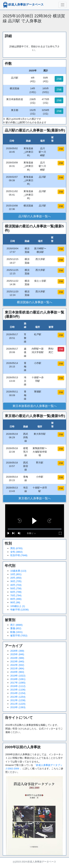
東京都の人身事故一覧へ (35, 498)
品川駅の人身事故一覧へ (35, 216)
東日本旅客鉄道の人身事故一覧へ (35, 406)
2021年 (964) (17, 668)
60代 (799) (16, 592)
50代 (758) (16, 588)
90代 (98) (15, 602)
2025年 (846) (17, 654)
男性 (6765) (16, 548)
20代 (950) (16, 578)
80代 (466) (16, 599)
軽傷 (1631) (16, 632)
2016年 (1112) (18, 686)
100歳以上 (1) (18, 606)
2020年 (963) (17, 672)
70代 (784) (16, 595)
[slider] (35, 529)
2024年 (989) (17, 658)
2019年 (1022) (18, 676)
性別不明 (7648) (19, 555)
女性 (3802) (16, 552)
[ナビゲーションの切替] (62, 5)
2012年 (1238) (18, 700)
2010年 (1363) (18, 707)
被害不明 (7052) (19, 636)
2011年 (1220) (18, 704)
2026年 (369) (17, 651)
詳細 (59, 79)
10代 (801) (16, 574)
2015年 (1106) (18, 690)
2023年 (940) (17, 661)
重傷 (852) (16, 628)
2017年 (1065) (18, 683)
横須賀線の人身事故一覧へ (35, 302)
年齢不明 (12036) (20, 610)
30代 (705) (16, 581)
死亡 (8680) (16, 625)
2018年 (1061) (18, 679)
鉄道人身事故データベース (23, 5)
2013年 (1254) (18, 697)
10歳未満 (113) (18, 571)
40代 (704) (16, 585)
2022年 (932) (17, 665)
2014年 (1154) (18, 693)
